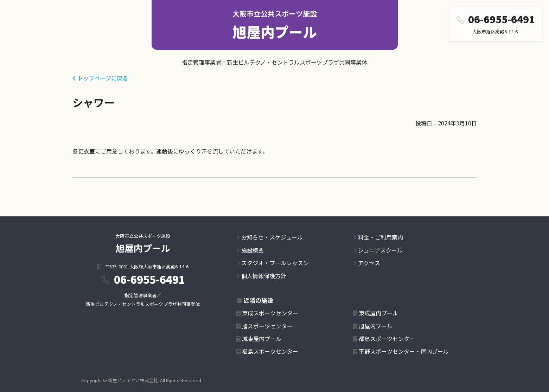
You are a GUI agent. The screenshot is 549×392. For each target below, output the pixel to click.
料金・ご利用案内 (381, 237)
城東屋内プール (262, 339)
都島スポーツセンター (387, 339)
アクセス (369, 263)
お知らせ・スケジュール (272, 237)
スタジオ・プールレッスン (275, 263)
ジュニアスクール (380, 250)
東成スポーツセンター (270, 313)
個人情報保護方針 (264, 276)
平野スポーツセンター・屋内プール (404, 351)
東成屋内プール (378, 313)
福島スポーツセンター (270, 351)
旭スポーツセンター (267, 326)
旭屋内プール (275, 32)
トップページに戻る (103, 78)
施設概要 (253, 250)
